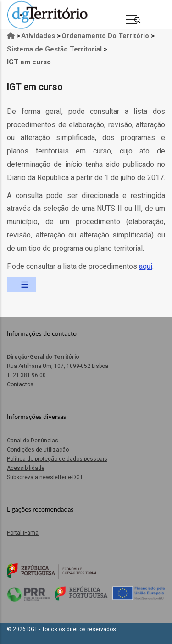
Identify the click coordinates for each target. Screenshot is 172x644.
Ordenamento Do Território (105, 36)
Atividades (38, 36)
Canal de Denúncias (33, 441)
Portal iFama (23, 533)
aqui (146, 266)
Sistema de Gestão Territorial (54, 49)
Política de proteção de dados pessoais (57, 459)
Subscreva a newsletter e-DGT (45, 477)
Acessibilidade (26, 468)
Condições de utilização (38, 450)
